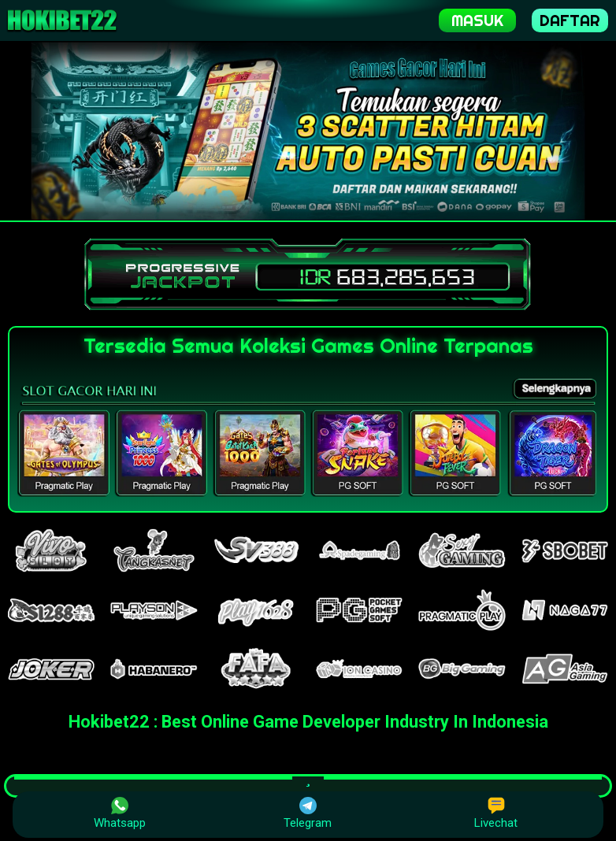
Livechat (496, 813)
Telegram (308, 813)
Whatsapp (120, 813)
